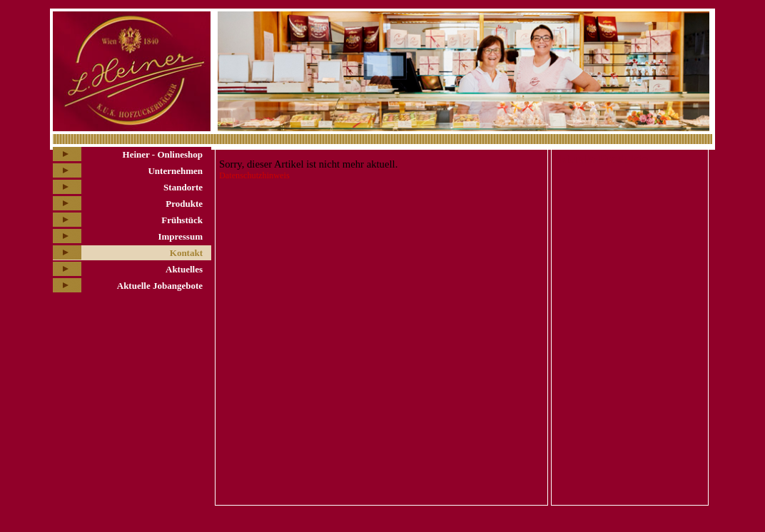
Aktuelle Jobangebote (160, 286)
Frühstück (182, 220)
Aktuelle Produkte (600, 159)
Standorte (183, 187)
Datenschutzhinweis (254, 175)
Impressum (180, 236)
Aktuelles (184, 269)
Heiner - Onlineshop (163, 154)
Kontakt (186, 253)
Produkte (184, 204)
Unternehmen (175, 171)
